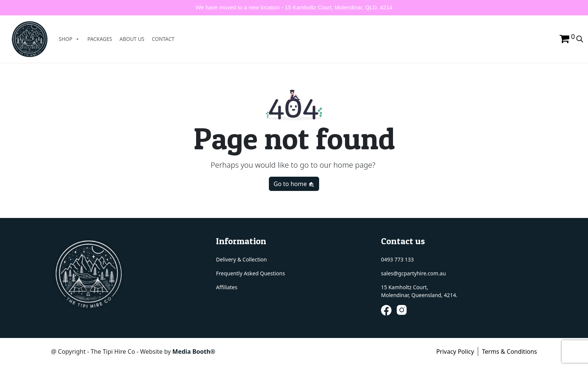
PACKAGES (102, 39)
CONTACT (165, 39)
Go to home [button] (294, 184)
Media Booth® (195, 351)
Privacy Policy (455, 351)
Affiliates (227, 287)
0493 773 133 (397, 259)
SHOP (71, 39)
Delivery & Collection (241, 259)
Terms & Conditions (509, 351)
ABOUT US (134, 39)
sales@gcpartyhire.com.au (413, 273)
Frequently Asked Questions (250, 273)
